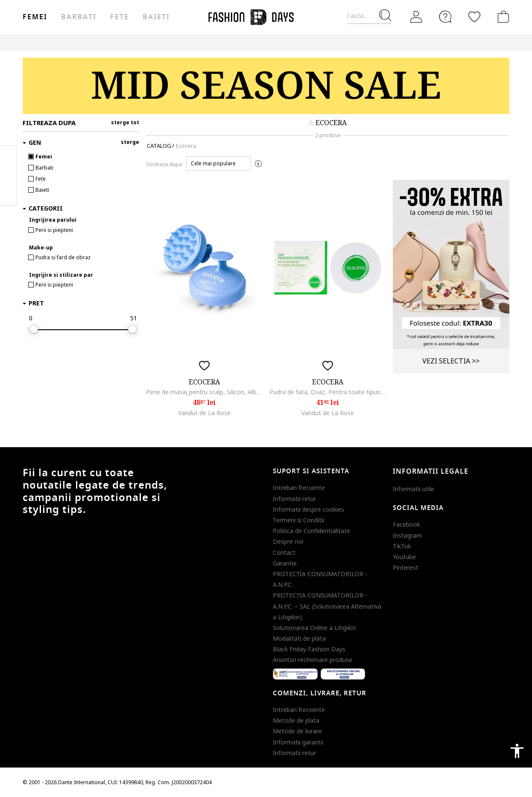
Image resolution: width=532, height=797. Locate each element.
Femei (35, 17)
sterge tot (125, 122)
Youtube (404, 557)
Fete (120, 17)
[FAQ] (445, 17)
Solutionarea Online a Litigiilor (314, 628)
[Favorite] (474, 17)
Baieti (156, 17)
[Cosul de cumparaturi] (502, 17)
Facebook (406, 524)
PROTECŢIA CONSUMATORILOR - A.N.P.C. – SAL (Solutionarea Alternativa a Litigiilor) (327, 606)
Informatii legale (431, 472)
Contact (284, 552)
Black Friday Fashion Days (309, 649)
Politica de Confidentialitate (311, 531)
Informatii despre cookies (308, 509)
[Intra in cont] (416, 17)
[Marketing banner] (266, 86)
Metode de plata (296, 720)
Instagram (407, 535)
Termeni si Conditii (298, 520)
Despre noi (288, 541)
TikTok (402, 546)
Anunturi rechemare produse (313, 660)
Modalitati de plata (299, 638)
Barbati (79, 17)
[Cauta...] (369, 16)
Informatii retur (294, 499)
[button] (219, 164)
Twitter (8, 193)
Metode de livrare (297, 731)
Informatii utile (414, 489)
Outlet (377, 42)
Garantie (285, 563)
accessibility (517, 751)
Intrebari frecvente (299, 488)
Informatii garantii (298, 742)
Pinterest (406, 567)
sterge (130, 142)
